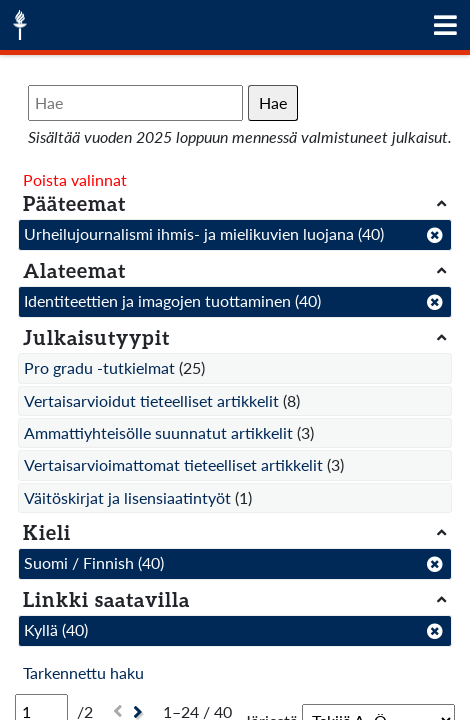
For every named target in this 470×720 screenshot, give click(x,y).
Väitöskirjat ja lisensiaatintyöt (127, 497)
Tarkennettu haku (83, 672)
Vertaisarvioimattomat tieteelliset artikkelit (173, 464)
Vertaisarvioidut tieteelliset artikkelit (151, 400)
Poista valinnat (75, 179)
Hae (273, 102)
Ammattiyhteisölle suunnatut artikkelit (158, 432)
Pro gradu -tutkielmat (99, 367)
